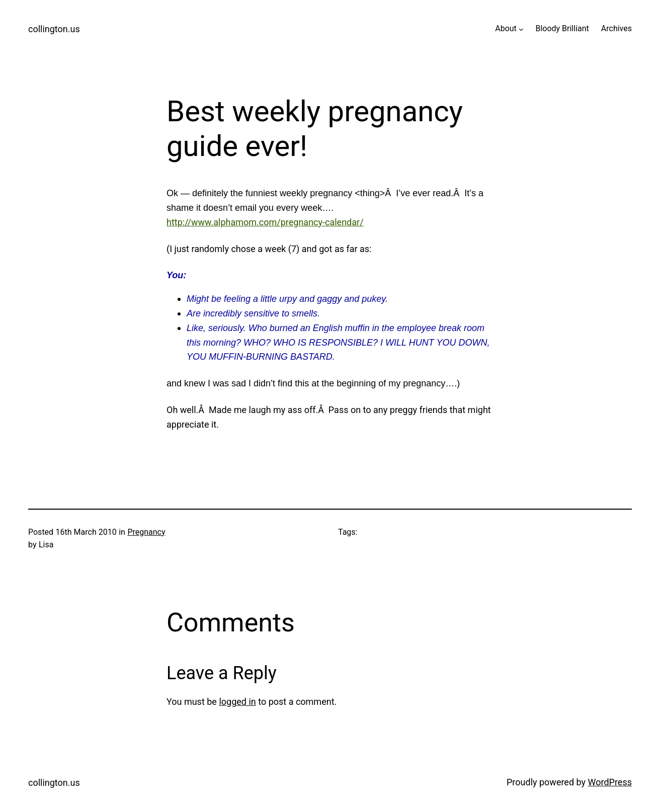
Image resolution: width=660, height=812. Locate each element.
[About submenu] (521, 29)
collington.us (54, 29)
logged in (237, 702)
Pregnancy (146, 532)
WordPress (610, 782)
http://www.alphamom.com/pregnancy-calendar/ (265, 222)
